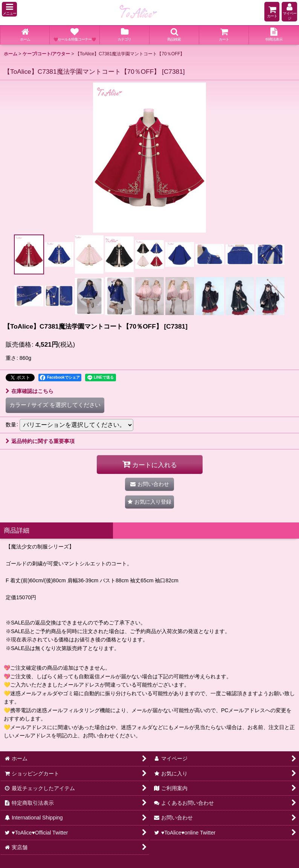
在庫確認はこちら (30, 391)
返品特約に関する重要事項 (40, 441)
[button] (9, 9)
